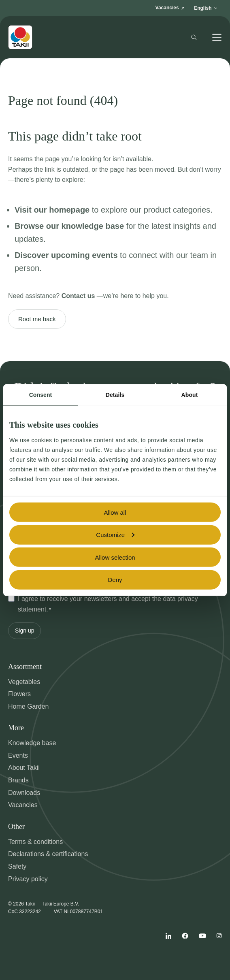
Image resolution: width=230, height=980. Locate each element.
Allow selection (115, 557)
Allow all (115, 512)
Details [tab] (115, 395)
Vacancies (23, 805)
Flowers (19, 694)
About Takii (24, 768)
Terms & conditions (35, 842)
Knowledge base (32, 743)
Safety (17, 866)
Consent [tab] (41, 395)
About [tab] (190, 395)
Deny (115, 580)
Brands (18, 780)
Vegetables (24, 682)
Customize (115, 535)
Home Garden (29, 706)
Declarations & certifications (48, 854)
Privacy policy (28, 879)
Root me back (37, 319)
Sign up (24, 631)
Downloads (24, 793)
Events (18, 755)
